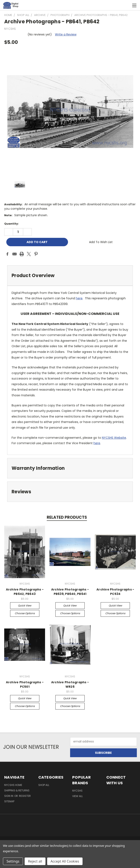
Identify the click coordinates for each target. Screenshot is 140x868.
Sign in (9, 796)
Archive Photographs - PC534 (115, 592)
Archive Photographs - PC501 (25, 684)
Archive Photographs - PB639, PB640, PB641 (70, 592)
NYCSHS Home (13, 785)
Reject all (35, 861)
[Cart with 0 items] (126, 5)
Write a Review (66, 34)
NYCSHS (77, 791)
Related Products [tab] (67, 517)
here (79, 298)
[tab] (70, 276)
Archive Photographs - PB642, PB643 (25, 592)
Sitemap (9, 801)
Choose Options (25, 613)
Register (25, 796)
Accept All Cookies (65, 861)
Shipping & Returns (17, 790)
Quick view (25, 606)
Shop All (44, 785)
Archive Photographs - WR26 (70, 684)
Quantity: (11, 224)
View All (77, 796)
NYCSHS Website (114, 438)
